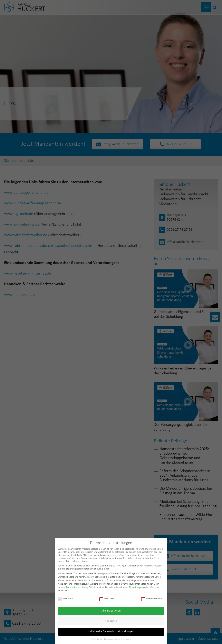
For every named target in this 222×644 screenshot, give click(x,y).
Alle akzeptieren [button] (111, 611)
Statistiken (107, 599)
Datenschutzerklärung (77, 587)
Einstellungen (136, 587)
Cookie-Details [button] (97, 639)
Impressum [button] (127, 639)
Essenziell (65, 599)
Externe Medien (151, 599)
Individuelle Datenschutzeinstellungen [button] (111, 631)
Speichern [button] (111, 621)
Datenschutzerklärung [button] (112, 639)
